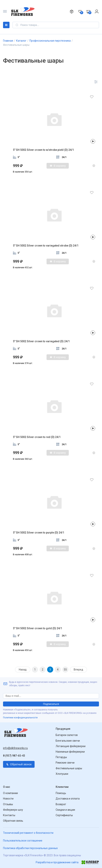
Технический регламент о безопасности (28, 833)
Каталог (6, 25)
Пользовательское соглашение (23, 841)
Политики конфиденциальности (20, 718)
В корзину (58, 166)
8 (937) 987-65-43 (14, 756)
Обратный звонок (19, 764)
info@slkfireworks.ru (15, 748)
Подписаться (51, 704)
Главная (8, 41)
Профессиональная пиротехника (50, 41)
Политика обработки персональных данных (30, 848)
